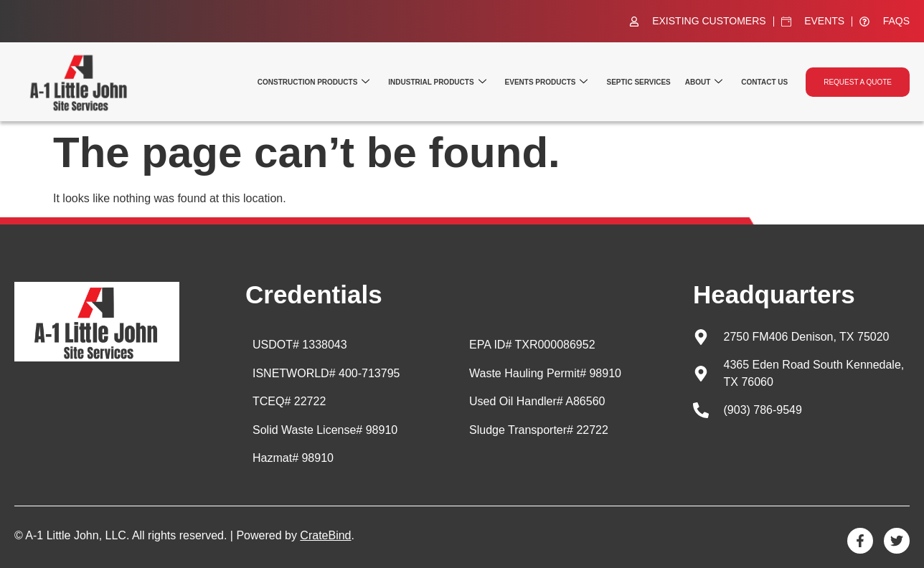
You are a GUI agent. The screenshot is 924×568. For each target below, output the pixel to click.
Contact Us (764, 82)
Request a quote (858, 82)
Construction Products (313, 82)
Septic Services (638, 82)
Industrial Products (437, 82)
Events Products (547, 82)
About (704, 82)
